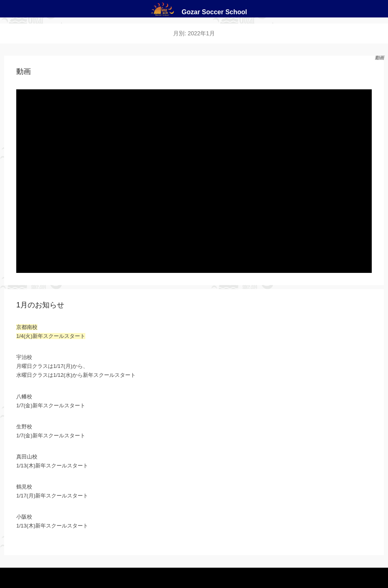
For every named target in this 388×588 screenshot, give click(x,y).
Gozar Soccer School (214, 12)
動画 (24, 71)
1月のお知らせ (40, 305)
